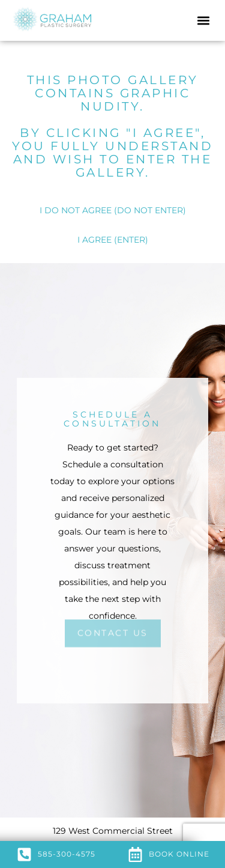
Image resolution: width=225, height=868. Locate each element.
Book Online (179, 854)
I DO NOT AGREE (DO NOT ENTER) (113, 210)
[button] (203, 21)
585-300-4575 (67, 854)
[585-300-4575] (24, 854)
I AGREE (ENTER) (113, 240)
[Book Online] (135, 854)
